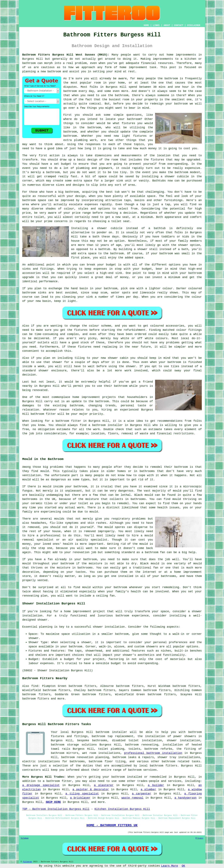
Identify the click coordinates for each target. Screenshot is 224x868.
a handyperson (186, 798)
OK (183, 866)
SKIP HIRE (53, 802)
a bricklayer (80, 798)
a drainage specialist (41, 785)
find (35, 686)
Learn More (170, 866)
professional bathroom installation (153, 753)
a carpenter (141, 794)
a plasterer (104, 785)
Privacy (199, 838)
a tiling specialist (82, 794)
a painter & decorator (91, 789)
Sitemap (25, 838)
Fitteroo (27, 862)
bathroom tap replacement (113, 736)
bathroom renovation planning (85, 757)
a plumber (148, 789)
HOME (146, 25)
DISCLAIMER (194, 25)
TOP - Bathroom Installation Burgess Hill (56, 809)
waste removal (133, 798)
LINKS (156, 25)
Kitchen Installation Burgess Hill (122, 809)
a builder (156, 785)
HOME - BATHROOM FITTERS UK (112, 825)
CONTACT (179, 25)
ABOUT (167, 25)
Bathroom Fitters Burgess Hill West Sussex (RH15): (66, 55)
